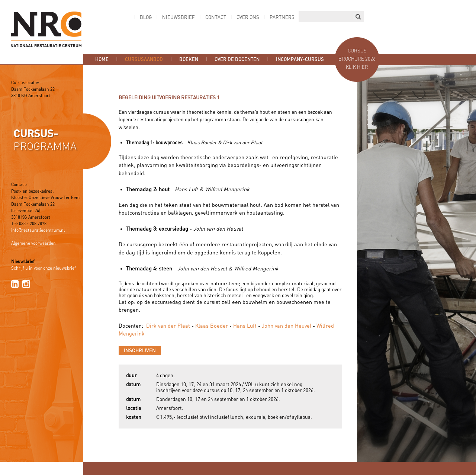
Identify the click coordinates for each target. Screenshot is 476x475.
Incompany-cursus (300, 60)
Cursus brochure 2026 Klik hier (357, 59)
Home (102, 60)
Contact (216, 18)
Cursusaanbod (144, 60)
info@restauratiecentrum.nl (38, 231)
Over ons (248, 18)
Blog (146, 18)
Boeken (189, 60)
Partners (282, 18)
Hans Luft (245, 326)
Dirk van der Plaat (168, 326)
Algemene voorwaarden (33, 244)
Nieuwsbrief (178, 18)
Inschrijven (140, 351)
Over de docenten (237, 60)
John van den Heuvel (287, 326)
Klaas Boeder (212, 326)
